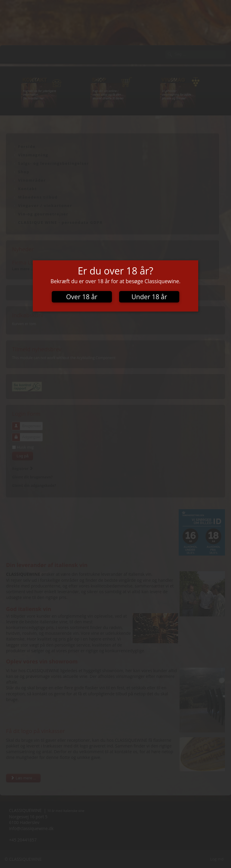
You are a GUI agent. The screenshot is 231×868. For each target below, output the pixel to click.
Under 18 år (149, 297)
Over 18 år (82, 297)
